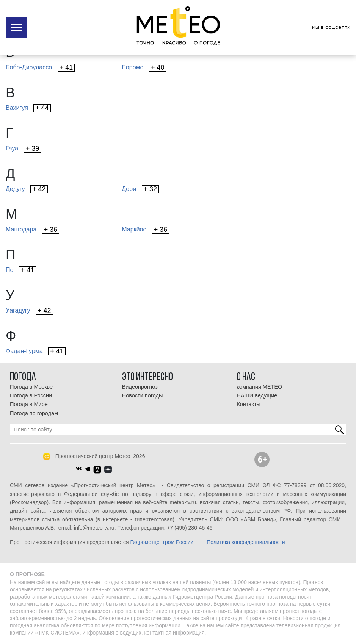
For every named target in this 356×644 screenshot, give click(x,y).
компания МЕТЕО (259, 387)
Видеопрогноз (140, 387)
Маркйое (145, 230)
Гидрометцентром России (162, 542)
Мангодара (32, 230)
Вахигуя (28, 108)
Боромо (144, 68)
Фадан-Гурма (36, 351)
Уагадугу (29, 311)
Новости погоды (143, 395)
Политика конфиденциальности (246, 542)
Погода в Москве (31, 387)
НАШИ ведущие (257, 395)
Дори (140, 189)
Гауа (23, 149)
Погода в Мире (29, 404)
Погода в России (31, 395)
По (21, 270)
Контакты (249, 404)
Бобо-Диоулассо (40, 68)
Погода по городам (34, 413)
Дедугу (27, 189)
